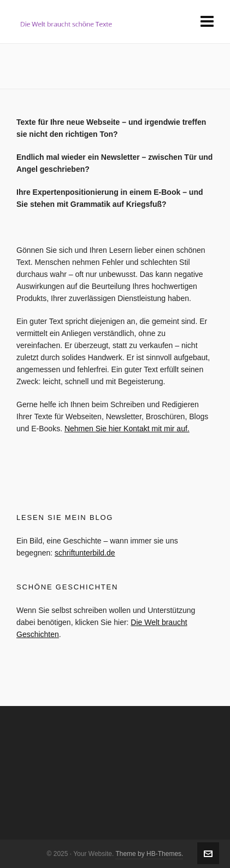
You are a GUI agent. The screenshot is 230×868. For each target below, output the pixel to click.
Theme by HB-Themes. (149, 854)
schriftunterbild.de (85, 553)
